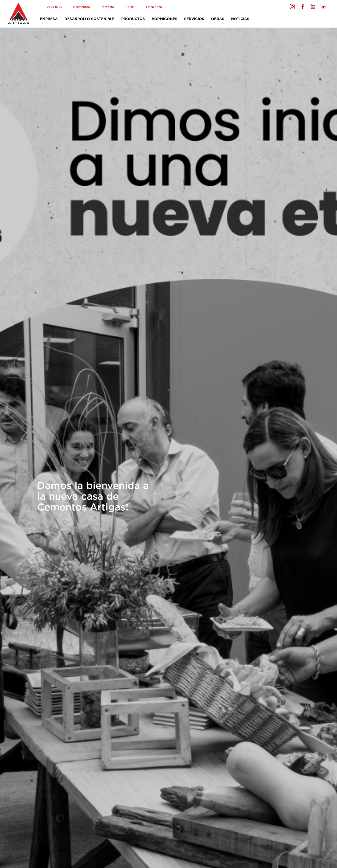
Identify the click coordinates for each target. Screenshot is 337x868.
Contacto (108, 7)
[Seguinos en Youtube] (313, 7)
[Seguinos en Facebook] (292, 7)
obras (217, 19)
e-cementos (82, 7)
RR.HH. (130, 7)
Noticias (240, 19)
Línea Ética (154, 7)
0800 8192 (55, 7)
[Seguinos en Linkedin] (323, 7)
